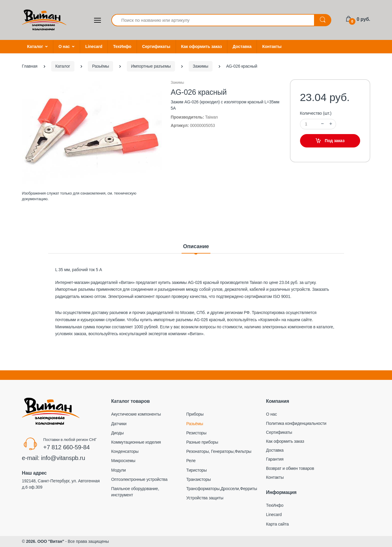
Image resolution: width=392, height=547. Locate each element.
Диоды (118, 433)
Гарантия (275, 459)
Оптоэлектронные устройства (139, 479)
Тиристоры (197, 470)
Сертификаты (156, 46)
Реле (191, 461)
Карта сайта (277, 524)
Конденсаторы (125, 451)
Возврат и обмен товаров (290, 468)
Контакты (272, 46)
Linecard (94, 46)
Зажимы (178, 83)
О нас (64, 46)
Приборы (195, 414)
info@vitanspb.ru (63, 458)
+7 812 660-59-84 (66, 447)
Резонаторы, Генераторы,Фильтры (219, 451)
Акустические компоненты (136, 414)
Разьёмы (195, 424)
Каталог (35, 46)
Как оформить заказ (201, 46)
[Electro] (44, 20)
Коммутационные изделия (136, 442)
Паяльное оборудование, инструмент (135, 492)
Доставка (242, 46)
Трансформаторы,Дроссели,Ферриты (222, 489)
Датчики (119, 424)
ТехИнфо (122, 46)
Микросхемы (123, 461)
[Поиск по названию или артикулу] (213, 20)
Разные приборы (202, 442)
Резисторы (196, 433)
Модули (119, 470)
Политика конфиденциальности (296, 423)
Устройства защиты (205, 498)
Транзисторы (199, 479)
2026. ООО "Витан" (45, 541)
